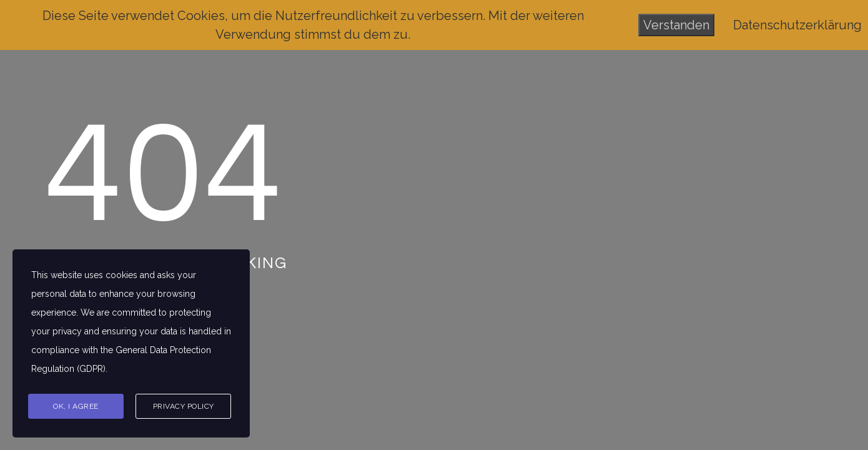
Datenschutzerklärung (797, 25)
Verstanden (676, 25)
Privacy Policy (184, 406)
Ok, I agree (76, 406)
